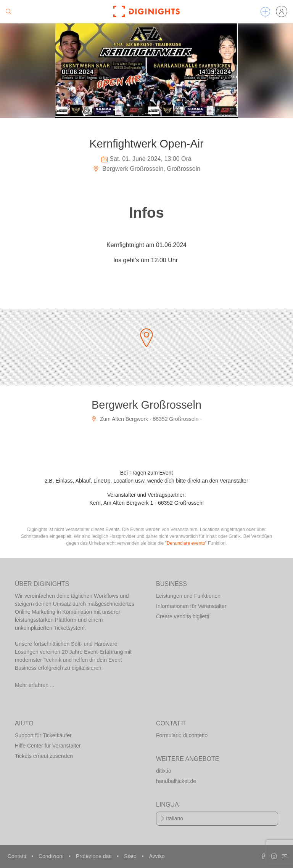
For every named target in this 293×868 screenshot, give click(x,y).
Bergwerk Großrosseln (146, 405)
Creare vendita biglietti (183, 616)
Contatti (18, 856)
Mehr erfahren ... (35, 685)
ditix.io (164, 771)
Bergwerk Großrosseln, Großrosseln (146, 169)
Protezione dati (94, 856)
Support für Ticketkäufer (43, 735)
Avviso (157, 856)
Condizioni (52, 856)
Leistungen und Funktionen (188, 596)
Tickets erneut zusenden (44, 756)
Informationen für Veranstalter (191, 606)
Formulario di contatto (182, 735)
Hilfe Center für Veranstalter (48, 746)
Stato (131, 856)
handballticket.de (176, 781)
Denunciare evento (186, 543)
